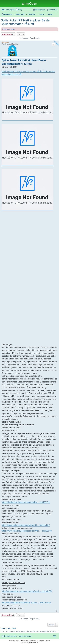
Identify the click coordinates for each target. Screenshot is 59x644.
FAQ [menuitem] (20, 10)
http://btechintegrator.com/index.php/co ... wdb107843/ (26, 603)
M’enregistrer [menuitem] (40, 10)
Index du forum (25, 636)
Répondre (7, 34)
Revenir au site (10, 636)
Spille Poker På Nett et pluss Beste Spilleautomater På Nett (25, 22)
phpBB (22, 641)
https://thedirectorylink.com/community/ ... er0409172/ (26, 502)
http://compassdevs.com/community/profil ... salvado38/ (27, 591)
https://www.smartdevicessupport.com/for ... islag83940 (27, 531)
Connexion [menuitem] (53, 10)
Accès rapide (9, 10)
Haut (57, 611)
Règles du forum (9, 29)
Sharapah (5, 42)
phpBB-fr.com (34, 642)
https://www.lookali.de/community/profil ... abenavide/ (26, 525)
